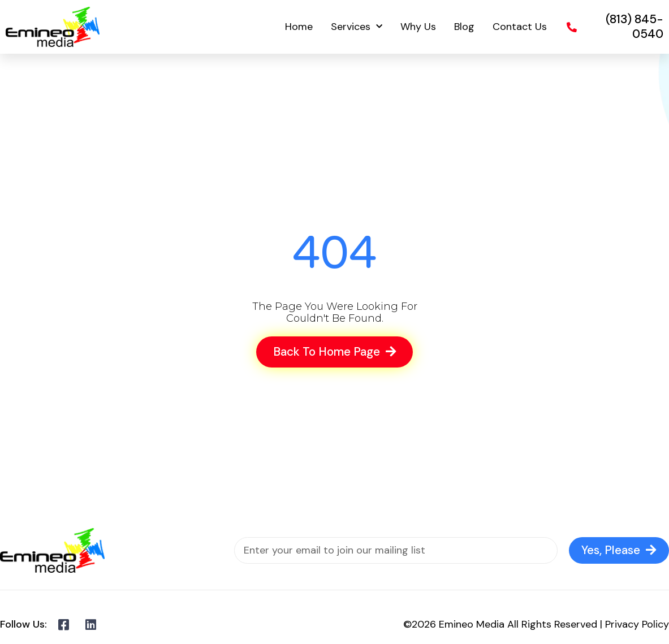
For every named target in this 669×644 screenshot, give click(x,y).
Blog (464, 27)
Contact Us (520, 27)
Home (299, 27)
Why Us (418, 27)
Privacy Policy (637, 624)
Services (357, 27)
